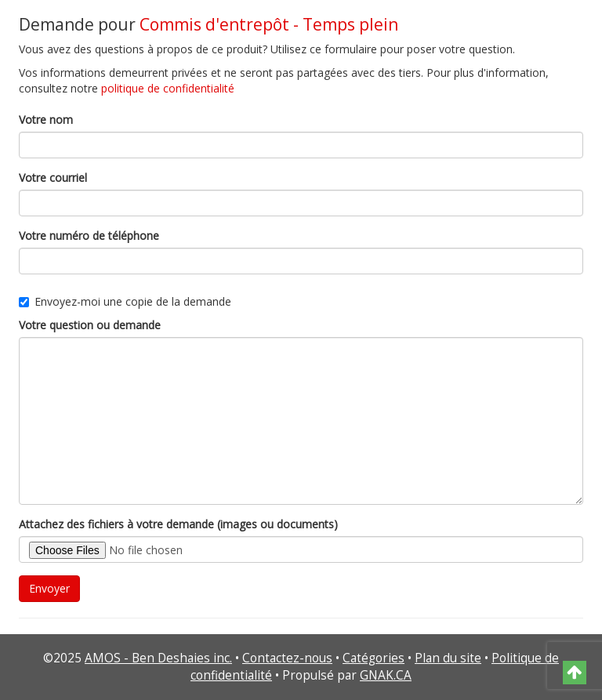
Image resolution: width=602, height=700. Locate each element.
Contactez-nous (287, 658)
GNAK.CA (386, 675)
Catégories (374, 658)
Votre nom (46, 120)
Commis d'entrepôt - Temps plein (269, 24)
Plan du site (448, 658)
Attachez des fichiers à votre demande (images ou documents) (178, 524)
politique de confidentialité (168, 88)
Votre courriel (53, 178)
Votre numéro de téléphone (89, 236)
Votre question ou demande (90, 325)
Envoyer (49, 588)
